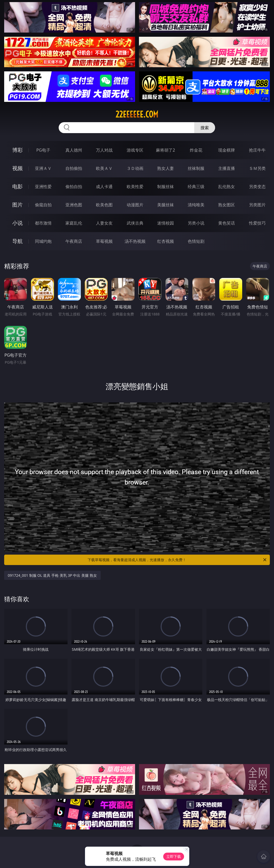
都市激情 (43, 223)
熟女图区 (227, 205)
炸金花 (196, 150)
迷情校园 (166, 223)
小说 (17, 223)
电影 (17, 186)
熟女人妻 (166, 168)
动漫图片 (135, 205)
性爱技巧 (257, 223)
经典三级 (196, 187)
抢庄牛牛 (257, 150)
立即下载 (174, 856)
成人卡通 (104, 187)
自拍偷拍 (74, 168)
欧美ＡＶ (104, 168)
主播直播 (227, 168)
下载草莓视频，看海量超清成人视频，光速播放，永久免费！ (177, 560)
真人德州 (74, 150)
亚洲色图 (74, 205)
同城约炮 (43, 241)
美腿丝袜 (166, 205)
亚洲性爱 (43, 187)
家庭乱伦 (74, 223)
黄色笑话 (227, 223)
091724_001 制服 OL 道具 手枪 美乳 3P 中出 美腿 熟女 (52, 575)
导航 (17, 241)
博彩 (17, 150)
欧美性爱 (135, 187)
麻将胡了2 (165, 150)
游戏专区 (135, 150)
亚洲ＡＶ (43, 168)
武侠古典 (135, 223)
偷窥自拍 (43, 205)
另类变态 (257, 187)
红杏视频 (166, 241)
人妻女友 (104, 223)
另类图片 (257, 205)
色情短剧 (196, 241)
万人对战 (104, 150)
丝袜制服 (196, 168)
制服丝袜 (166, 187)
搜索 (205, 128)
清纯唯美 (196, 205)
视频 (17, 168)
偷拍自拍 (74, 187)
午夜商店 (74, 241)
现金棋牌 (227, 150)
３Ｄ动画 (135, 168)
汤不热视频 (135, 241)
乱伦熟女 (227, 187)
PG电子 (43, 150)
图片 (17, 205)
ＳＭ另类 (257, 168)
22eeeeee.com (137, 114)
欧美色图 (104, 205)
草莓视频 (104, 241)
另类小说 (196, 223)
